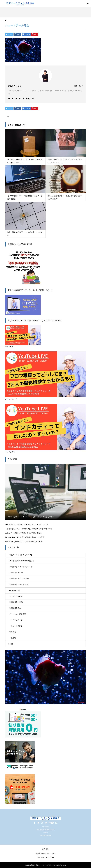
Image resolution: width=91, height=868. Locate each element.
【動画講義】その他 (15, 573)
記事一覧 (77, 86)
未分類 (13, 638)
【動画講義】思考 (14, 608)
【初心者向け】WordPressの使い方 (21, 561)
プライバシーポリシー (45, 858)
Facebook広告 (15, 590)
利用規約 (45, 849)
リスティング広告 (16, 596)
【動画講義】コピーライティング (20, 567)
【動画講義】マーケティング (19, 584)
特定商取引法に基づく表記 (45, 853)
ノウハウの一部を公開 (18, 614)
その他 (10, 644)
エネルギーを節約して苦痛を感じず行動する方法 (23, 533)
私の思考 (13, 632)
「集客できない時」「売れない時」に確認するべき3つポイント (29, 529)
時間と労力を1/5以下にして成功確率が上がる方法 (24, 542)
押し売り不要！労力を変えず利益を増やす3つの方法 (25, 537)
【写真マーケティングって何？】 (20, 555)
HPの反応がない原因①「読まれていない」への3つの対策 (27, 524)
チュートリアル (16, 626)
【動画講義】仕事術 (15, 602)
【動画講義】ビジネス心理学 (19, 579)
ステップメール (16, 620)
